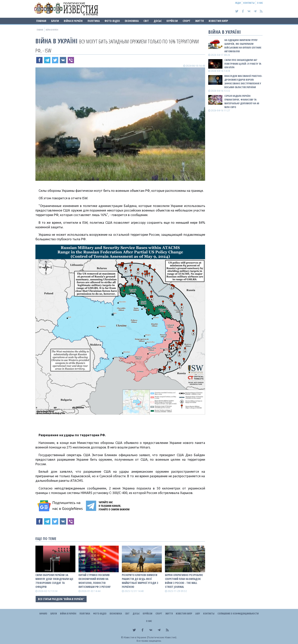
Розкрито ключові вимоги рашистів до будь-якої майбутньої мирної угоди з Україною (140, 581)
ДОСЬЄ (158, 21)
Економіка (132, 21)
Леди (238, 3)
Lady (198, 614)
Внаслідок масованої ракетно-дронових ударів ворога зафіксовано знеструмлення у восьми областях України (243, 82)
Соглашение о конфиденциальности (238, 614)
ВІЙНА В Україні (73, 21)
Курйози (172, 21)
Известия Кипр (218, 21)
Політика (94, 21)
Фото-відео (112, 21)
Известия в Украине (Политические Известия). (150, 637)
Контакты (249, 3)
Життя (199, 21)
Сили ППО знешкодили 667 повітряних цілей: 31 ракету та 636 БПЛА (243, 64)
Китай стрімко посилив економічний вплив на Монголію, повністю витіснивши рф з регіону (95, 581)
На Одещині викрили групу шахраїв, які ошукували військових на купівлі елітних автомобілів (243, 46)
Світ (146, 21)
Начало (43, 614)
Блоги (55, 21)
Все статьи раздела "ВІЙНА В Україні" (61, 599)
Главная (41, 21)
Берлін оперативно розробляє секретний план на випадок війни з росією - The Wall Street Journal (184, 581)
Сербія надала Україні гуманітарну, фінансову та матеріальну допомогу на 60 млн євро (242, 101)
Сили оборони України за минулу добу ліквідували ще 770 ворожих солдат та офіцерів (54, 581)
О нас (260, 3)
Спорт (186, 21)
